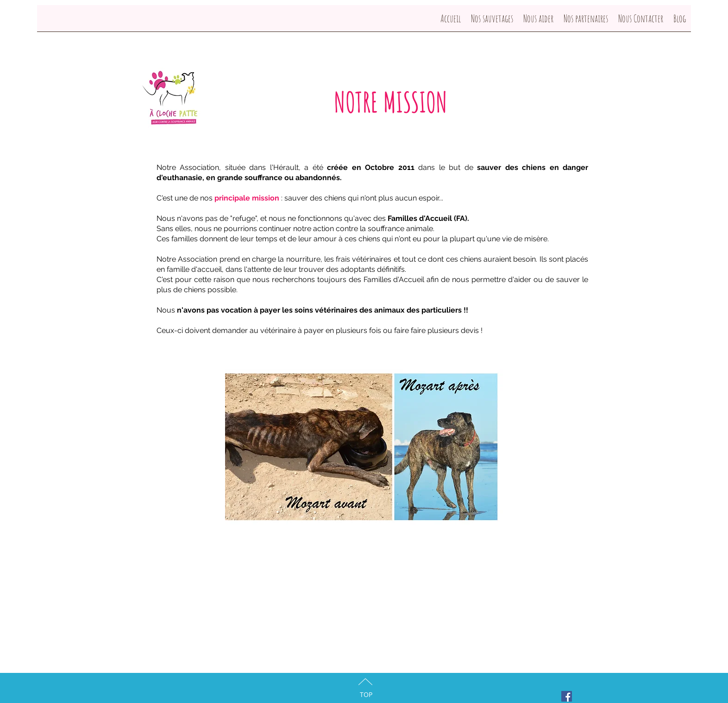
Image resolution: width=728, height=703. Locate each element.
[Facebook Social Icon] (567, 696)
